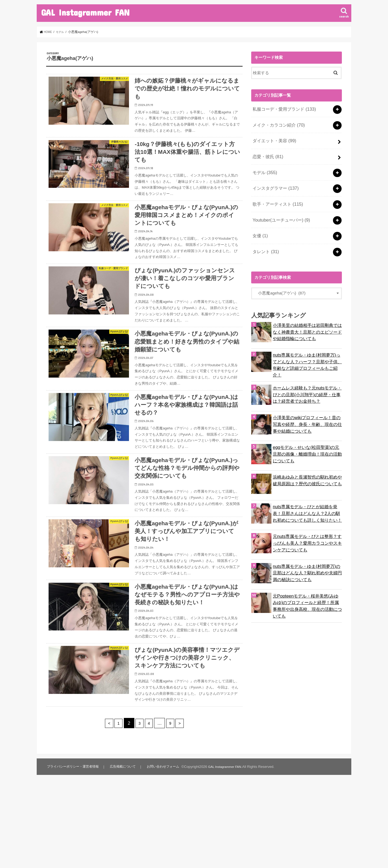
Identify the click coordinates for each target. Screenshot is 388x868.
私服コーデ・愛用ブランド (282, 108)
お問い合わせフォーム (166, 851)
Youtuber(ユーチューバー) (279, 208)
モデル (264, 165)
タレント (265, 237)
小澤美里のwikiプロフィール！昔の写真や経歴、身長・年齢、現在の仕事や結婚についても (307, 404)
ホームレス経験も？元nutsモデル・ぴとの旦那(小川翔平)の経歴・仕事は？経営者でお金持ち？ (307, 375)
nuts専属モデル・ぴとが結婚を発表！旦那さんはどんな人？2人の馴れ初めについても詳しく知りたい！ (307, 494)
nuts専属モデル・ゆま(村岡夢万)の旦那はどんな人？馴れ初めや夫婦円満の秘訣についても (307, 553)
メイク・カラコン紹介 (277, 123)
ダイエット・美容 (273, 137)
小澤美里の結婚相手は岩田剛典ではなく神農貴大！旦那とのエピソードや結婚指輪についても (307, 315)
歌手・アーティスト (276, 194)
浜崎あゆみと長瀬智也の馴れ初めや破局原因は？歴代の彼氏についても (307, 461)
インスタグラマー (274, 180)
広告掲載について (125, 851)
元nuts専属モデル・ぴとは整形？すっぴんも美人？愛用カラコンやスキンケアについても (307, 523)
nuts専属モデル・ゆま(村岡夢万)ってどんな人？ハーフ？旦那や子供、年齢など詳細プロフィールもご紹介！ (307, 345)
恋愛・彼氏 (267, 151)
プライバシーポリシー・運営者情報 (74, 851)
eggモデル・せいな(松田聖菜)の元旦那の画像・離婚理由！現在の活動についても (307, 434)
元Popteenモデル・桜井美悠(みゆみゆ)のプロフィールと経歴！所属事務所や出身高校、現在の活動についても (307, 583)
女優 (259, 223)
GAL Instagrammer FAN (85, 12)
